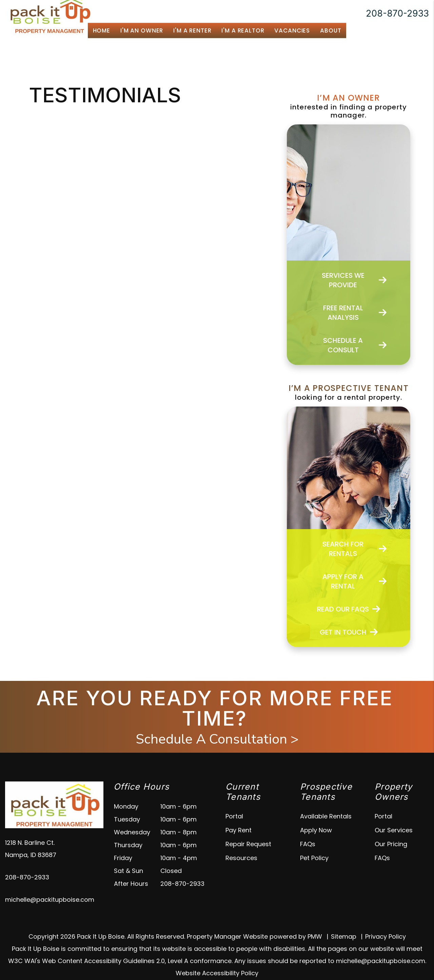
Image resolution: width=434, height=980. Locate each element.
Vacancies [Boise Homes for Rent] (292, 30)
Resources (241, 858)
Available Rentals (326, 816)
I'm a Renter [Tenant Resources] (192, 30)
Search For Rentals (354, 549)
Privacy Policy (386, 936)
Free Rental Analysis (355, 313)
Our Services (394, 830)
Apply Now (316, 830)
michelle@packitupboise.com (50, 900)
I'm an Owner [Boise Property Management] (142, 30)
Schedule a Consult (355, 345)
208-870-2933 (397, 13)
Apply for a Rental (354, 581)
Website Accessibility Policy (217, 973)
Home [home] (102, 30)
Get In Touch (349, 632)
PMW (315, 936)
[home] (50, 13)
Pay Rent (239, 830)
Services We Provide (354, 280)
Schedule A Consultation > (217, 739)
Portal (234, 816)
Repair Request (248, 844)
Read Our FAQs (349, 609)
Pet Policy (314, 858)
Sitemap (344, 936)
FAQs (308, 844)
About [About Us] (331, 30)
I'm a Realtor (243, 30)
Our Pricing (391, 844)
